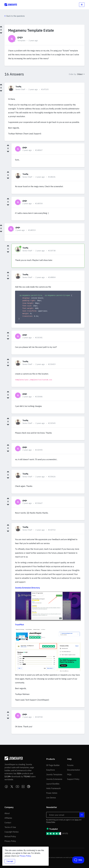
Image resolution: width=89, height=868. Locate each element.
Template (21, 41)
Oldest (80, 74)
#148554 (39, 203)
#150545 (52, 423)
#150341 (39, 338)
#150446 (39, 397)
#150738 (52, 251)
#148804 (52, 277)
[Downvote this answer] (8, 152)
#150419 (52, 364)
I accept (10, 861)
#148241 (52, 177)
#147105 (45, 89)
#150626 (52, 477)
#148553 (32, 230)
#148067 (39, 150)
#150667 (39, 503)
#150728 (39, 717)
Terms (77, 820)
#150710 (52, 530)
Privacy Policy (51, 822)
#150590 (39, 450)
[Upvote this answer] (8, 145)
